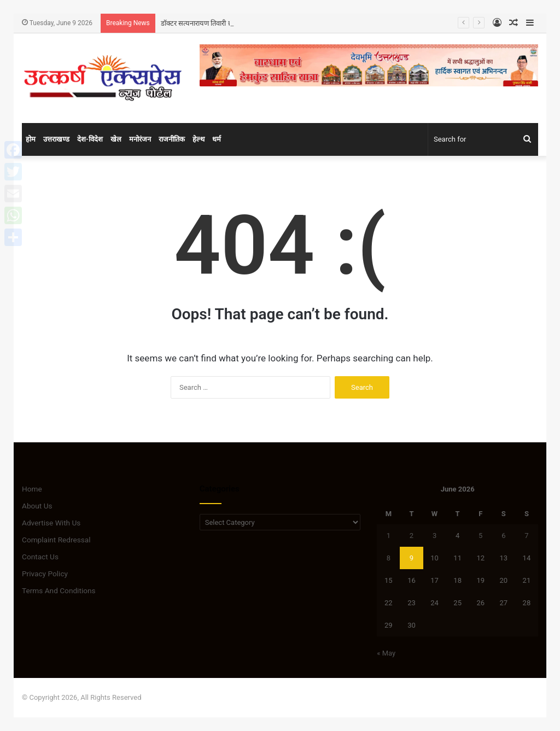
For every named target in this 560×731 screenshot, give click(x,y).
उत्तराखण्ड (56, 139)
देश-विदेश (90, 139)
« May (386, 653)
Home (32, 489)
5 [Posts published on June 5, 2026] (480, 536)
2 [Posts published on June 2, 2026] (412, 536)
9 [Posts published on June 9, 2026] (412, 558)
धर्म (217, 139)
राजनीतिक (172, 139)
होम (31, 139)
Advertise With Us (51, 523)
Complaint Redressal (56, 540)
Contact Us (40, 557)
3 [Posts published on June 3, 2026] (434, 536)
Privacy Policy (45, 574)
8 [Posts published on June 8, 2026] (389, 558)
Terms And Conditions (59, 590)
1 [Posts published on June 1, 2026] (389, 536)
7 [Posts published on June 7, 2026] (526, 536)
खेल (116, 139)
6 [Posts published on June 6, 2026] (503, 536)
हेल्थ (199, 139)
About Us (37, 506)
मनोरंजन (140, 139)
